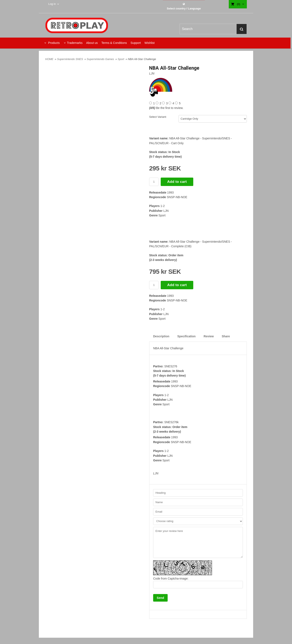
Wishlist (150, 43)
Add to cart (177, 182)
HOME (49, 59)
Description (161, 336)
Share (226, 336)
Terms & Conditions (114, 43)
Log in (52, 4)
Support (136, 43)
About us (92, 43)
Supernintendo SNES (70, 59)
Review (209, 336)
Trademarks (75, 43)
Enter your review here (198, 542)
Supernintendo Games (101, 59)
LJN (152, 73)
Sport (121, 59)
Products (53, 43)
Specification (186, 336)
